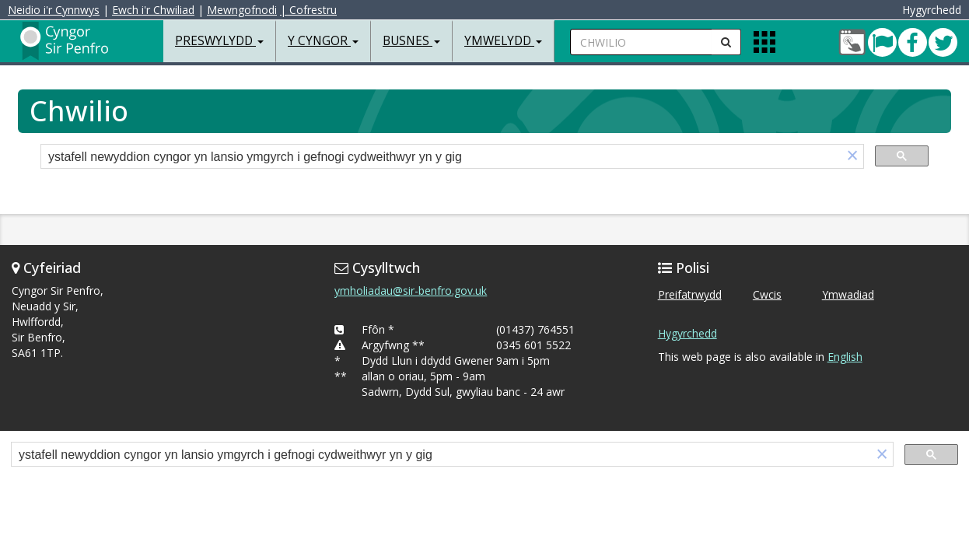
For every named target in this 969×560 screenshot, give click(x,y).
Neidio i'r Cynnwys (54, 10)
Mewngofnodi (242, 10)
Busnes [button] (411, 41)
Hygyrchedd (687, 333)
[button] (852, 157)
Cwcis (767, 294)
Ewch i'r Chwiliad (153, 10)
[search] (441, 157)
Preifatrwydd (690, 294)
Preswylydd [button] (219, 41)
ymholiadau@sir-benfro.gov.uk (411, 290)
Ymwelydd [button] (503, 41)
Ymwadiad (848, 294)
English (845, 357)
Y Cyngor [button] (323, 41)
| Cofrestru (308, 10)
